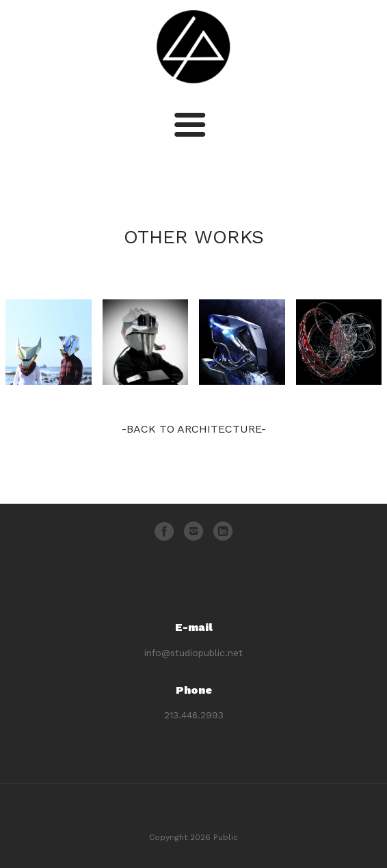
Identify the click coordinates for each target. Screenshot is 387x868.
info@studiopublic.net (193, 653)
